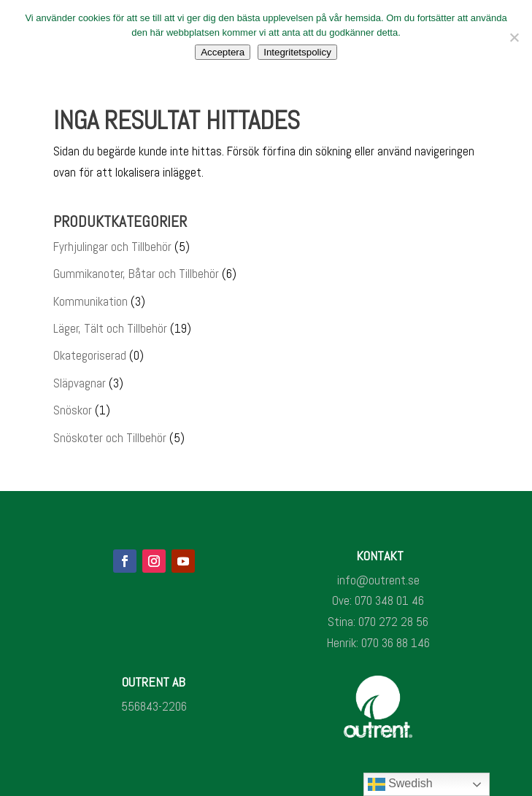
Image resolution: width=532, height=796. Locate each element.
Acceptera (223, 52)
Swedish (400, 784)
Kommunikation (90, 301)
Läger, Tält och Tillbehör (110, 328)
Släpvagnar (80, 383)
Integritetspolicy (297, 52)
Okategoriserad (90, 355)
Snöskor (73, 410)
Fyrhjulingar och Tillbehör (112, 247)
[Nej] (514, 37)
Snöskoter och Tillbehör (110, 438)
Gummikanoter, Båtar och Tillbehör (136, 274)
